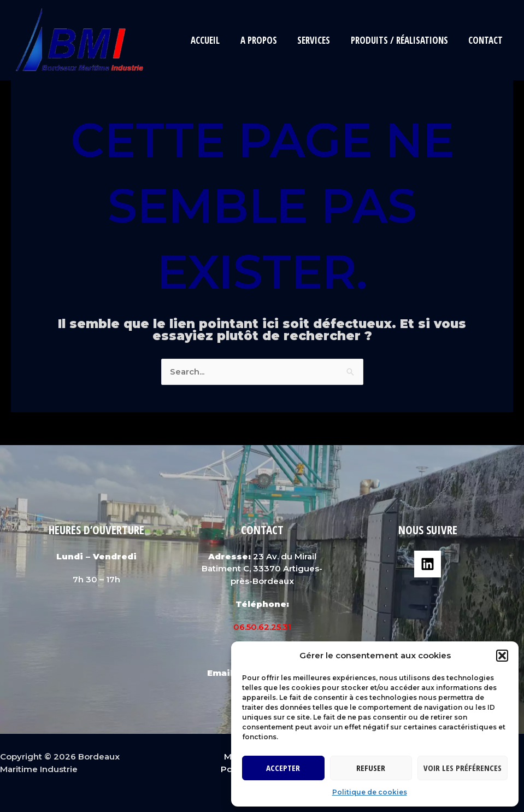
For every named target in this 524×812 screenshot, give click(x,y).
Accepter (283, 768)
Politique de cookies (370, 792)
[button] (502, 656)
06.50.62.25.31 (262, 627)
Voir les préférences (463, 768)
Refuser (371, 768)
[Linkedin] (428, 564)
